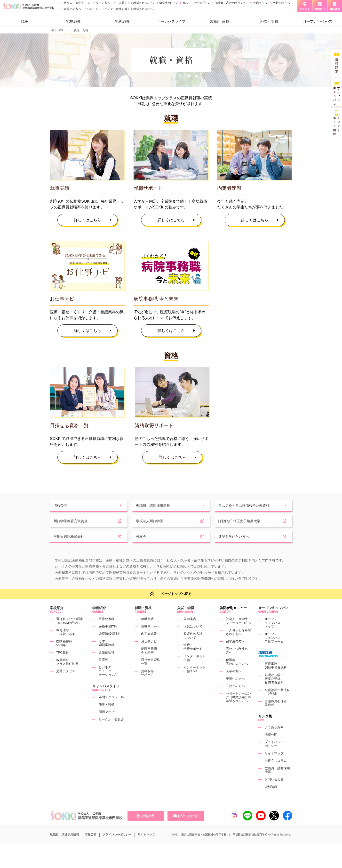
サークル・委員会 (111, 732)
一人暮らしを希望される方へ (134, 3)
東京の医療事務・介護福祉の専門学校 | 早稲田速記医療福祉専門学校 (224, 847)
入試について (193, 639)
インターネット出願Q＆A (195, 682)
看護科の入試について (193, 648)
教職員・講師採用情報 (64, 847)
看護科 (103, 672)
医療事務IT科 (108, 639)
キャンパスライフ (106, 698)
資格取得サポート (147, 685)
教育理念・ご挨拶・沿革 (66, 644)
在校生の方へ (72, 9)
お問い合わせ (274, 792)
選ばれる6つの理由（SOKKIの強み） (70, 633)
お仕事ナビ (149, 654)
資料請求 (271, 799)
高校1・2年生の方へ (195, 3)
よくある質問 (274, 740)
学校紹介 (73, 21)
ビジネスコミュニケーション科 (108, 683)
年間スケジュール (111, 709)
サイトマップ (274, 766)
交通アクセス (66, 683)
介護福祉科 (107, 665)
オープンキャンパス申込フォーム (274, 650)
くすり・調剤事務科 (107, 656)
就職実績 (147, 631)
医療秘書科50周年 (64, 656)
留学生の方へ (168, 3)
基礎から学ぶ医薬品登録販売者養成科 (274, 691)
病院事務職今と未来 (149, 663)
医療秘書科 (107, 631)
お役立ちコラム (276, 773)
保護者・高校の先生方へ (230, 3)
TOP (24, 21)
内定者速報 (149, 646)
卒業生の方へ (281, 3)
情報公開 (271, 747)
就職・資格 (220, 21)
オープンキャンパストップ (273, 635)
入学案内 (190, 631)
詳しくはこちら (93, 220)
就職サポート (151, 639)
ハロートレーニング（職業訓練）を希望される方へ (120, 9)
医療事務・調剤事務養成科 (276, 678)
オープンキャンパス (274, 620)
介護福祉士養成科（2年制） (277, 704)
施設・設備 (107, 717)
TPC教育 (63, 665)
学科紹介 (122, 21)
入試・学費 (269, 21)
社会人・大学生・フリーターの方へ (86, 3)
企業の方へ (259, 3)
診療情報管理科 (110, 646)
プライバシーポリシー (274, 756)
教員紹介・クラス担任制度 (67, 674)
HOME (60, 30)
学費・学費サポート (193, 659)
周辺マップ (107, 724)
